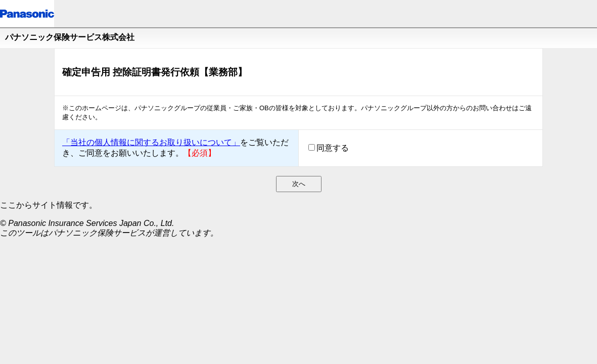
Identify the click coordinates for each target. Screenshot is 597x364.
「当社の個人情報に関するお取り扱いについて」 (151, 142)
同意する (333, 148)
